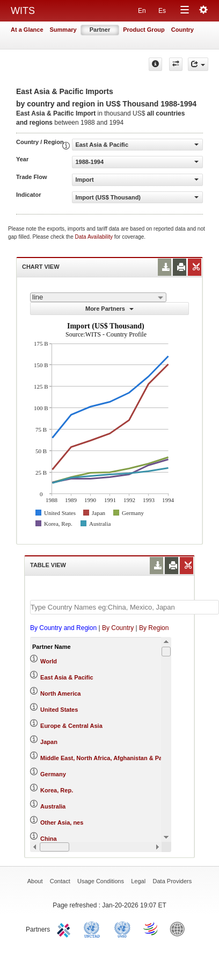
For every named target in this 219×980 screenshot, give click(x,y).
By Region (154, 628)
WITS (23, 11)
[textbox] (125, 607)
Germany (53, 774)
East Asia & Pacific (67, 677)
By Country (118, 628)
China (49, 839)
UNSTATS (122, 928)
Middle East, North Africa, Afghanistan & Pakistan (110, 758)
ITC (65, 928)
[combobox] (98, 297)
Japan (49, 742)
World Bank (180, 928)
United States (59, 710)
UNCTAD (94, 928)
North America (60, 693)
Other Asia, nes (62, 822)
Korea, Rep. (57, 790)
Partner (100, 30)
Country (182, 30)
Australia (53, 806)
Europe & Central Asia (71, 726)
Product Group (144, 30)
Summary (63, 30)
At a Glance (27, 30)
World (49, 661)
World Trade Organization (151, 928)
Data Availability (95, 237)
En (142, 11)
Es (162, 11)
